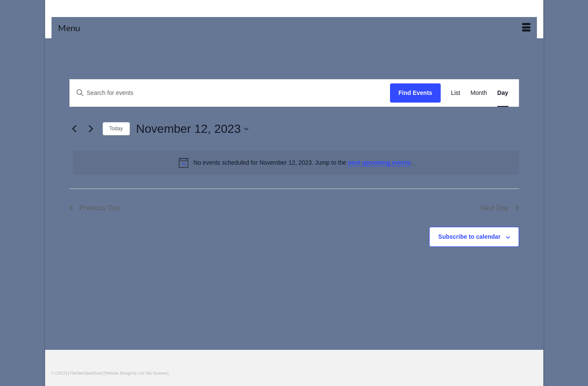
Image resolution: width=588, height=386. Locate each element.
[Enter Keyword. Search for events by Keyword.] (230, 93)
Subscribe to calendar (469, 237)
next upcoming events (379, 163)
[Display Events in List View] (456, 93)
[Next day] (91, 129)
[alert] (296, 163)
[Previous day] (75, 129)
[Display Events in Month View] (479, 93)
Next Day (500, 208)
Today (116, 129)
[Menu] (294, 28)
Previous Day (95, 208)
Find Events (415, 93)
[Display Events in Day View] (503, 93)
